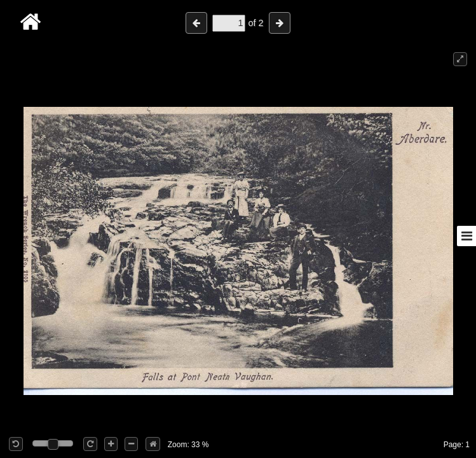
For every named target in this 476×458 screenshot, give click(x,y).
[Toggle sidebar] (466, 236)
